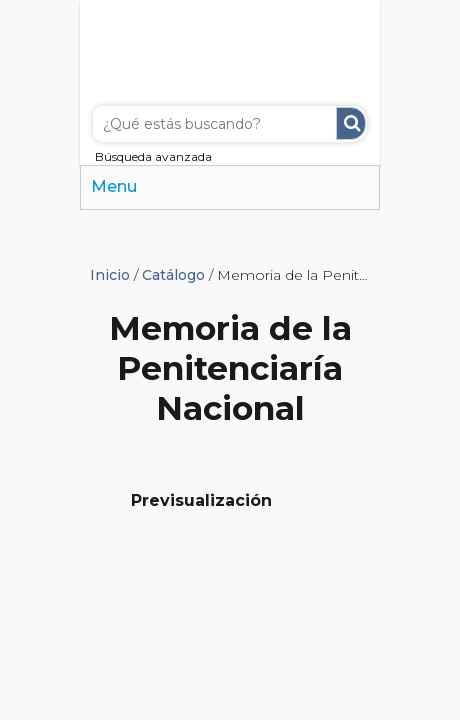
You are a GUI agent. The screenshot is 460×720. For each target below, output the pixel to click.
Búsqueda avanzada (153, 156)
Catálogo (173, 275)
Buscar (351, 123)
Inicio (110, 275)
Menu (114, 186)
